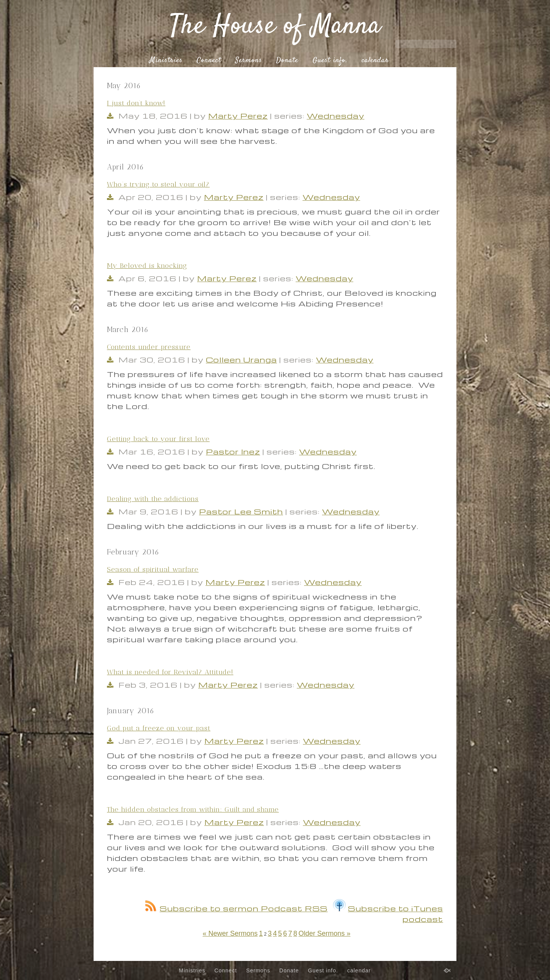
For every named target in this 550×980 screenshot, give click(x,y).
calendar (375, 61)
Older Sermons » (324, 933)
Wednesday (336, 116)
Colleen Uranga (241, 359)
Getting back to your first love (158, 439)
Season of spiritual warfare (153, 569)
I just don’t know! (136, 103)
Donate (287, 61)
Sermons (249, 61)
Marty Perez (238, 116)
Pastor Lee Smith (241, 511)
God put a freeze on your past (159, 728)
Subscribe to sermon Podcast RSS (236, 908)
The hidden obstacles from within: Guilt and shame (193, 809)
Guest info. (330, 61)
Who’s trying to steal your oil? (158, 184)
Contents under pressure (149, 347)
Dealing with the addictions (153, 499)
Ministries (166, 61)
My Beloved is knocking (147, 266)
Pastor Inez (233, 451)
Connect (209, 61)
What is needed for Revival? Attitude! (170, 672)
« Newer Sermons (230, 933)
